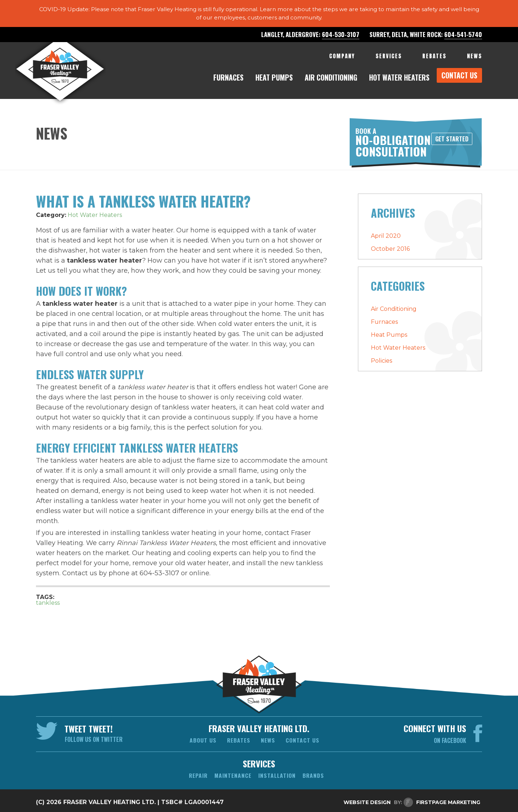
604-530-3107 (341, 38)
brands (315, 773)
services (389, 60)
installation (278, 773)
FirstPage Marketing (448, 801)
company (342, 60)
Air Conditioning (394, 306)
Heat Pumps (389, 332)
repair (196, 773)
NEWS (474, 60)
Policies (381, 358)
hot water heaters (399, 81)
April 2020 (386, 233)
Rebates (238, 738)
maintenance (233, 773)
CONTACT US (459, 79)
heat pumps (274, 81)
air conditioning (331, 81)
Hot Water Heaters (95, 212)
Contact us (303, 738)
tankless (48, 600)
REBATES (434, 60)
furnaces (228, 81)
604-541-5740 (463, 38)
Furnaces (384, 319)
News (269, 738)
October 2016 (390, 246)
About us (202, 738)
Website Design (367, 801)
